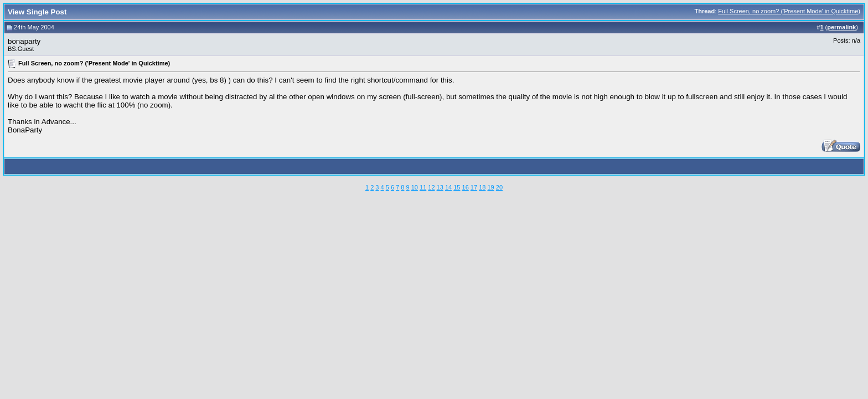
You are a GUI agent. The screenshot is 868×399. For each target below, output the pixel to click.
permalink (841, 27)
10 (415, 187)
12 (431, 187)
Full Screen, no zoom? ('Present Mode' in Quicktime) (789, 11)
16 (466, 187)
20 (499, 187)
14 (448, 187)
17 (474, 187)
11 (423, 187)
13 (440, 187)
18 (482, 187)
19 (490, 187)
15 (457, 187)
